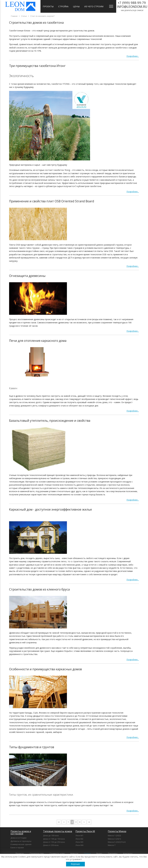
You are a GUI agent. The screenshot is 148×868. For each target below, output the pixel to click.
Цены (76, 6)
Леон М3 (79, 842)
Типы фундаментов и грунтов (32, 747)
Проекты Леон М (85, 831)
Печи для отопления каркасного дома (38, 341)
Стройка (63, 6)
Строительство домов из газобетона (36, 23)
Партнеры (113, 853)
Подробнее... (133, 56)
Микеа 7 (112, 845)
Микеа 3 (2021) (114, 839)
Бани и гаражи (17, 847)
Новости (74, 853)
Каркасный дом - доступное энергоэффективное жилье (51, 509)
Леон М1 (79, 835)
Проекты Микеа (117, 831)
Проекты (48, 6)
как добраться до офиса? (132, 6)
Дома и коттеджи (18, 838)
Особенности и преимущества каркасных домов (45, 669)
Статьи (87, 853)
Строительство (37, 853)
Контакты (128, 853)
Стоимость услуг (57, 853)
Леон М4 (79, 845)
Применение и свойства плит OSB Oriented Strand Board (52, 201)
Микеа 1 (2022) (114, 835)
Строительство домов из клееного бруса (39, 589)
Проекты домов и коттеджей (21, 832)
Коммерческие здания (21, 844)
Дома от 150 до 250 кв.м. (54, 842)
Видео (99, 853)
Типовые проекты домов (58, 831)
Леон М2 (79, 839)
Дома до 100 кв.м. (51, 835)
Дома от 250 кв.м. (51, 845)
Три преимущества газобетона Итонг (37, 66)
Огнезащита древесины (27, 276)
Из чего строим (94, 6)
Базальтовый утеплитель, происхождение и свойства (50, 421)
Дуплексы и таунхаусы (21, 841)
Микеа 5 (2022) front (117, 842)
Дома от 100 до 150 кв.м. (54, 839)
